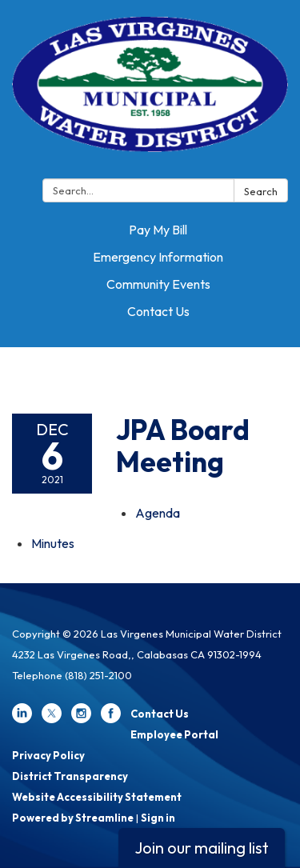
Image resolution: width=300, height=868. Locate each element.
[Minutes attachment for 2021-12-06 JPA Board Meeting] (53, 543)
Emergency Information (158, 257)
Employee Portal (174, 734)
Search (261, 191)
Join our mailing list (202, 848)
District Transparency (70, 776)
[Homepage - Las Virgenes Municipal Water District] (150, 92)
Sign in (158, 818)
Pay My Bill (158, 230)
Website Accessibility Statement (97, 797)
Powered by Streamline (73, 818)
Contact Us (158, 311)
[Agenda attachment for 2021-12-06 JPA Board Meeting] (158, 513)
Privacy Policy (48, 755)
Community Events (158, 284)
